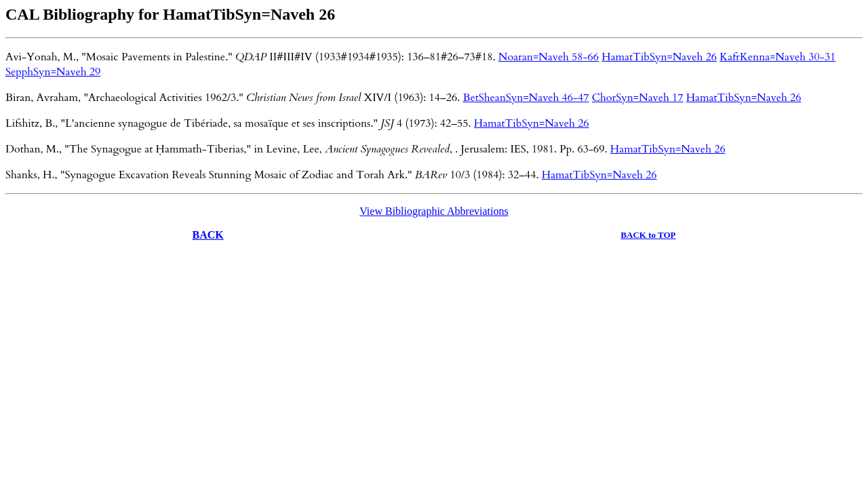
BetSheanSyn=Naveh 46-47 (526, 98)
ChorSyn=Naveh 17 (638, 98)
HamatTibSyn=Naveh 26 (659, 57)
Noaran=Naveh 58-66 (549, 57)
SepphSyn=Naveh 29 (53, 72)
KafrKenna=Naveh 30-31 (777, 57)
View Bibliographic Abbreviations (434, 211)
